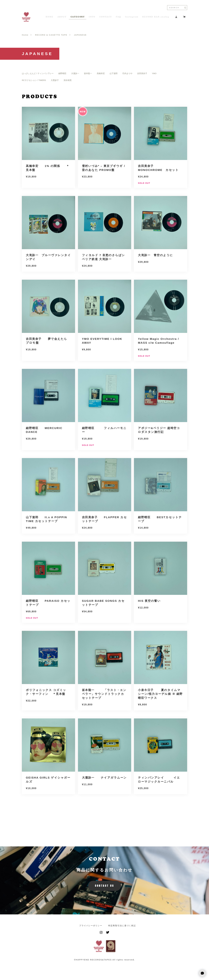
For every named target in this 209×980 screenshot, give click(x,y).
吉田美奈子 (142, 73)
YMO (154, 73)
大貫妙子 (55, 80)
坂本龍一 (88, 73)
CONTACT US (105, 886)
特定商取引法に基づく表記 (122, 926)
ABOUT (62, 17)
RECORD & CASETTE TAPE (51, 35)
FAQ (118, 17)
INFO (92, 17)
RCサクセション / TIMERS (34, 80)
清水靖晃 (68, 80)
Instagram (132, 17)
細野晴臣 (62, 73)
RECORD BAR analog (156, 17)
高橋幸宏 (101, 73)
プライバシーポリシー (91, 926)
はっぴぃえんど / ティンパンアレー (38, 73)
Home (25, 35)
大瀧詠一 (75, 73)
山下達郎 (114, 73)
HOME (49, 17)
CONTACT (106, 17)
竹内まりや (127, 73)
